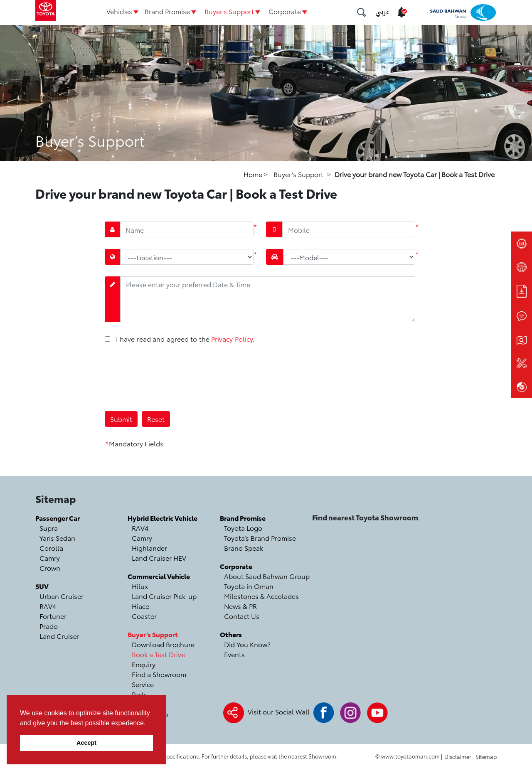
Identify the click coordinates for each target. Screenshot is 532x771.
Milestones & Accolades (261, 596)
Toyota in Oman (249, 586)
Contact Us (242, 616)
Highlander (149, 548)
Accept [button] (86, 743)
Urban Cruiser (62, 596)
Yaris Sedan (57, 538)
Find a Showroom (159, 674)
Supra (49, 528)
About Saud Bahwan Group (267, 576)
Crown (50, 568)
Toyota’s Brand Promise (260, 538)
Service (143, 684)
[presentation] (168, 377)
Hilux (140, 586)
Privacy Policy (232, 339)
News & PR (240, 606)
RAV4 (48, 606)
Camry (50, 558)
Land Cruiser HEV (159, 558)
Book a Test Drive (158, 654)
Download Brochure (163, 644)
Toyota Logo (243, 528)
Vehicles (119, 11)
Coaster (144, 616)
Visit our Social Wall (279, 711)
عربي (382, 12)
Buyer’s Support (153, 634)
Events (234, 654)
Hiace (140, 606)
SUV (42, 586)
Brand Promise (167, 11)
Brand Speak (244, 548)
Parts (139, 694)
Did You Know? (247, 644)
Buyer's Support (229, 11)
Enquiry (144, 664)
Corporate (285, 11)
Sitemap (486, 756)
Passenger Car (58, 518)
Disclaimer (458, 756)
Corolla (51, 548)
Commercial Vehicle (159, 576)
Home (254, 174)
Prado (49, 626)
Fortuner (53, 616)
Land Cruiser (59, 636)
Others (231, 634)
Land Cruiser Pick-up (164, 596)
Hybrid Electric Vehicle (163, 518)
